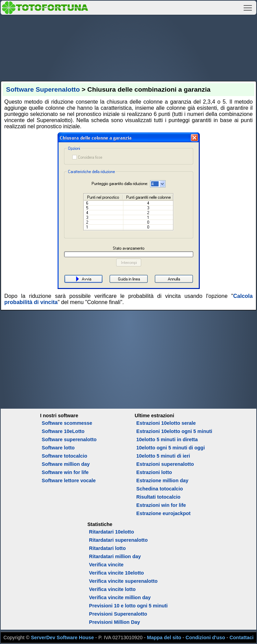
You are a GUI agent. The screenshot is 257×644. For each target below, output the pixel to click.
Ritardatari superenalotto (118, 540)
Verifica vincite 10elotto (117, 573)
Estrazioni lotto (154, 472)
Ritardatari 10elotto (112, 532)
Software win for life (65, 472)
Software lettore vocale (69, 481)
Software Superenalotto (43, 89)
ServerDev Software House (62, 638)
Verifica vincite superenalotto (123, 581)
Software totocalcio (65, 456)
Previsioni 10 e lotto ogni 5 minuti (128, 606)
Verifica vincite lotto (112, 589)
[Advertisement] (129, 47)
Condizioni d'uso (205, 638)
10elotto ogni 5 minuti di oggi (171, 448)
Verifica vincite (106, 565)
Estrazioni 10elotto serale (166, 423)
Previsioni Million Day (115, 622)
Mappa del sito (164, 638)
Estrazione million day (162, 481)
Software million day (66, 464)
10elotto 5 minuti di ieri (163, 456)
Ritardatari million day (115, 556)
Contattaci (242, 638)
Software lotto (58, 448)
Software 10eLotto (63, 431)
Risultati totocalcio (158, 497)
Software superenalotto (69, 439)
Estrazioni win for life (161, 505)
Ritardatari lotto (107, 548)
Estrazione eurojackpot (163, 513)
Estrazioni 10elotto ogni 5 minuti (174, 431)
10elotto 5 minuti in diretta (167, 439)
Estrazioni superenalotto (165, 464)
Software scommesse (67, 423)
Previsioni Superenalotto (118, 614)
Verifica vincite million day (120, 597)
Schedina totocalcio (160, 489)
